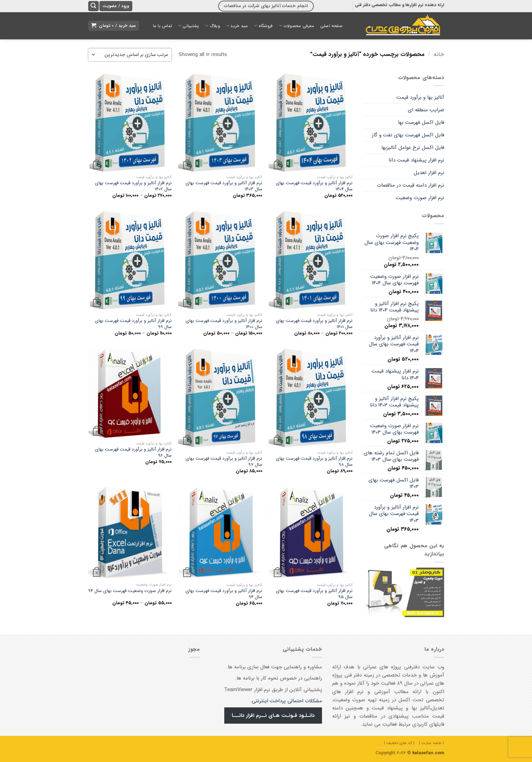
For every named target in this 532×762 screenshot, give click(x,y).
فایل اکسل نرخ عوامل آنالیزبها (413, 148)
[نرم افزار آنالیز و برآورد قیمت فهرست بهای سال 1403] (220, 123)
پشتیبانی (188, 26)
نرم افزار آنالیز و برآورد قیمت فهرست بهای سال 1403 (224, 186)
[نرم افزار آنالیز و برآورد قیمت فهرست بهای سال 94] (220, 533)
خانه (439, 54)
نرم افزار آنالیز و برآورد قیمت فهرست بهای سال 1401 (314, 324)
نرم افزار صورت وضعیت (420, 198)
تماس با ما (163, 26)
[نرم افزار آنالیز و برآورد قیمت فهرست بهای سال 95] (311, 533)
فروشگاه (263, 26)
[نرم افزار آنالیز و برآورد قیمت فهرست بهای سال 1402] (130, 123)
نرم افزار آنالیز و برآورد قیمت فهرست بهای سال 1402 (133, 186)
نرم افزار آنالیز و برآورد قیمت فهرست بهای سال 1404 (314, 186)
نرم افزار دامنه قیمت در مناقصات (411, 185)
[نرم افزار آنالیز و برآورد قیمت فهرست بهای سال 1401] (311, 260)
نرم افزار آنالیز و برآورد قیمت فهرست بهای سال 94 (224, 594)
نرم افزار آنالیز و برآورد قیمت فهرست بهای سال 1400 (224, 324)
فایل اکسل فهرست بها (421, 122)
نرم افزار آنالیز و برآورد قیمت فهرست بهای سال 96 (133, 452)
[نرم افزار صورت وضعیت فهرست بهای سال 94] (130, 533)
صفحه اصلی (331, 26)
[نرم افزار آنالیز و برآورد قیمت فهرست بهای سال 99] (130, 260)
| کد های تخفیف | (399, 743)
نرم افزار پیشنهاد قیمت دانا (416, 160)
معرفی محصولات (296, 26)
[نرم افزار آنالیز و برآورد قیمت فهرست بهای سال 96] (130, 393)
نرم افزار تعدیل (429, 173)
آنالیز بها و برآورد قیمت (420, 97)
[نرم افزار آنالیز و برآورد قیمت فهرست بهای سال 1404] (311, 123)
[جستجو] (93, 6)
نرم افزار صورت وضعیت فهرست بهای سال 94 (130, 591)
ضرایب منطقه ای (426, 110)
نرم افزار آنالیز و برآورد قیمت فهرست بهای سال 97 (224, 462)
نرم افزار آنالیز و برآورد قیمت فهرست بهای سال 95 (314, 594)
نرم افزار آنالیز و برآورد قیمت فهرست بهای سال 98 (314, 462)
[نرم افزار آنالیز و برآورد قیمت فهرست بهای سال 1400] (220, 260)
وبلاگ (212, 26)
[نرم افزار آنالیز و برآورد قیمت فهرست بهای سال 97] (220, 398)
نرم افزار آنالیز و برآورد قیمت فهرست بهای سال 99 (133, 324)
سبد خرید (237, 26)
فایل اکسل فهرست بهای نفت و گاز (408, 135)
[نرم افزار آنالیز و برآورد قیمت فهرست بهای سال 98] (311, 398)
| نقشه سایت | (432, 743)
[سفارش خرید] (130, 55)
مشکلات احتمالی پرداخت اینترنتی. (286, 701)
